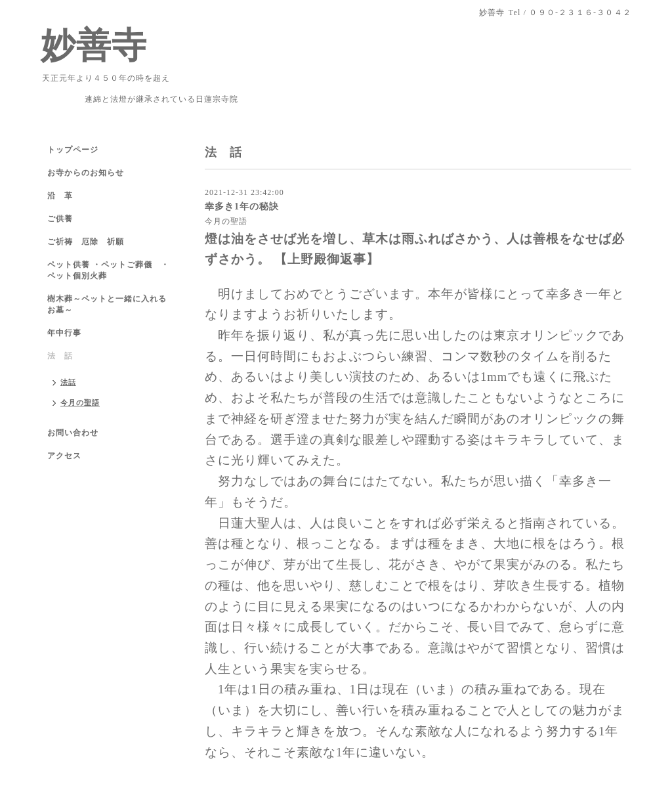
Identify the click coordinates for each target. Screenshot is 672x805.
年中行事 (64, 333)
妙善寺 (94, 45)
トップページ (73, 150)
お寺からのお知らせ (86, 173)
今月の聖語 (226, 221)
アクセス (64, 456)
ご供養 (60, 219)
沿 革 (60, 196)
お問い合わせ (73, 433)
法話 (68, 382)
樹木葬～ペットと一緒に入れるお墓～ (107, 304)
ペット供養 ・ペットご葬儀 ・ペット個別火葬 (108, 270)
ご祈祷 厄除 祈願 (86, 242)
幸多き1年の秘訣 (242, 206)
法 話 (60, 356)
